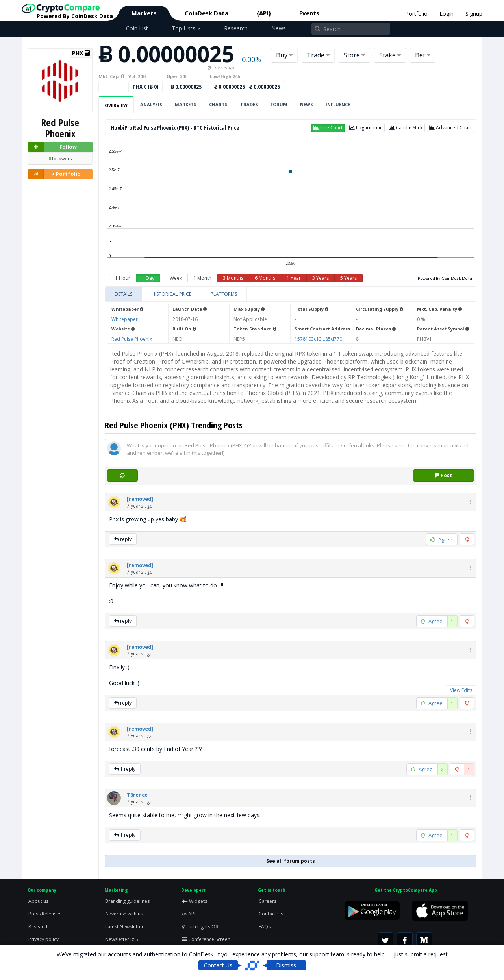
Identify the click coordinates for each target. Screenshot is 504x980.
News (279, 28)
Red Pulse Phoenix (132, 339)
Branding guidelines (127, 901)
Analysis (151, 104)
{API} (264, 13)
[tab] (124, 294)
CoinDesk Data (207, 13)
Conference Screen (206, 939)
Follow (52, 147)
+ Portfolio (54, 174)
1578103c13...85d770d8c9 (324, 339)
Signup (474, 14)
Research (236, 28)
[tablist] (291, 294)
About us (38, 901)
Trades (249, 104)
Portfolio (416, 14)
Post (443, 475)
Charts (218, 104)
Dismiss (286, 965)
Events (309, 13)
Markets (144, 13)
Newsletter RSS (121, 939)
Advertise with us (124, 914)
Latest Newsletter (124, 927)
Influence (338, 104)
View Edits (461, 690)
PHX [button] (81, 53)
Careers (268, 901)
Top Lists (186, 28)
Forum (279, 104)
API (189, 914)
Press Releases (45, 914)
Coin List (137, 28)
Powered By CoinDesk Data (445, 278)
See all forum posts (291, 861)
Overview (116, 105)
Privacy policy (44, 939)
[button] (328, 128)
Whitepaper (125, 319)
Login (447, 14)
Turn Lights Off (200, 927)
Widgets (195, 901)
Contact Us (271, 914)
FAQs (265, 927)
